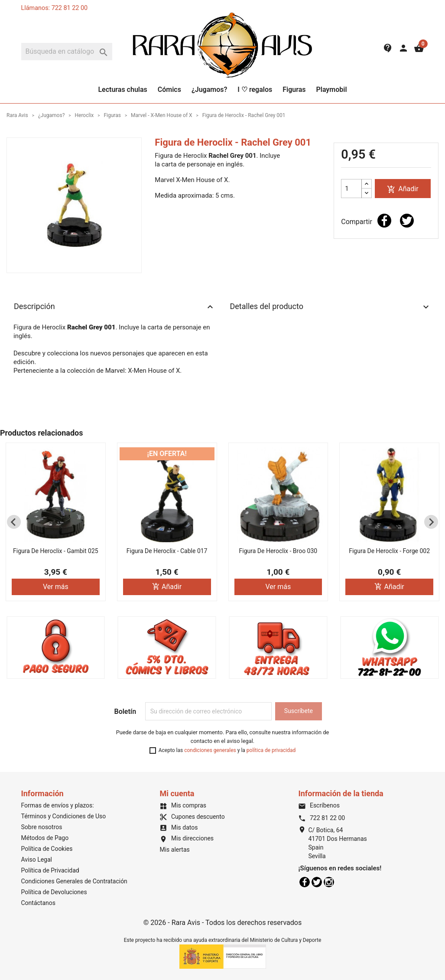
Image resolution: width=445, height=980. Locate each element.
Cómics (169, 90)
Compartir (384, 221)
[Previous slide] (14, 522)
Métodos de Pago (45, 838)
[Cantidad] (351, 189)
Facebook (305, 882)
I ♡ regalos (255, 90)
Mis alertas (174, 850)
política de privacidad (271, 750)
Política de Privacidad (50, 870)
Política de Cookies (47, 849)
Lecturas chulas (122, 90)
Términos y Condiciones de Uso (64, 816)
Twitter (317, 882)
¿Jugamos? (209, 90)
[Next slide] (431, 522)
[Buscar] (67, 52)
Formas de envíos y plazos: (58, 805)
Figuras (294, 90)
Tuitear (407, 221)
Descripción (115, 307)
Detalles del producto (331, 307)
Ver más (56, 587)
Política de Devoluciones (54, 892)
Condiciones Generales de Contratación (74, 881)
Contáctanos (39, 903)
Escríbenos (319, 805)
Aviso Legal (37, 860)
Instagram (329, 882)
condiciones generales (210, 750)
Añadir (403, 189)
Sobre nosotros (42, 827)
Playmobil (331, 90)
